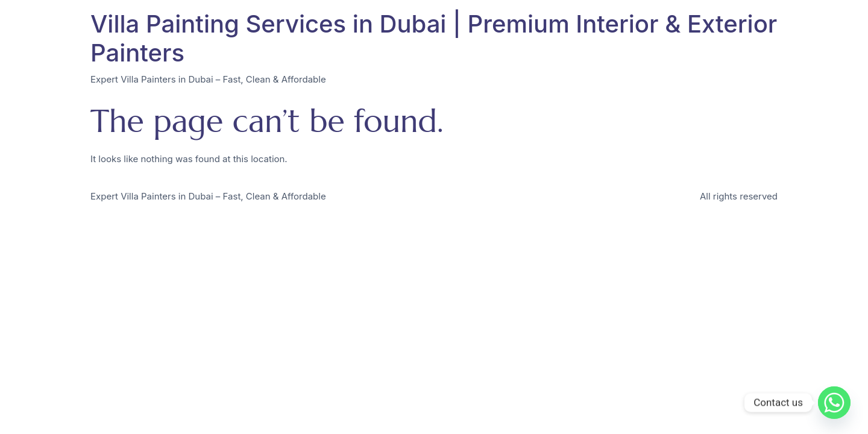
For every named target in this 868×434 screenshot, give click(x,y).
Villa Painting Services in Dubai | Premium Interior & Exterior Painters (434, 38)
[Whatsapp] (834, 403)
